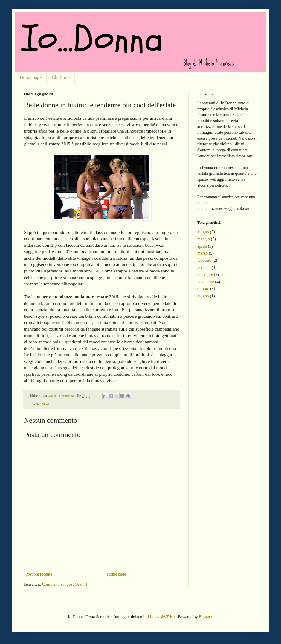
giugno (203, 232)
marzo (203, 253)
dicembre (205, 275)
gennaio (204, 268)
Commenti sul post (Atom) (65, 584)
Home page (31, 77)
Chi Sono (61, 77)
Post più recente (39, 574)
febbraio (204, 260)
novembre (206, 282)
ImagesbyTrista (163, 617)
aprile (202, 246)
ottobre (203, 289)
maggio (204, 239)
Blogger (205, 617)
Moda (46, 404)
